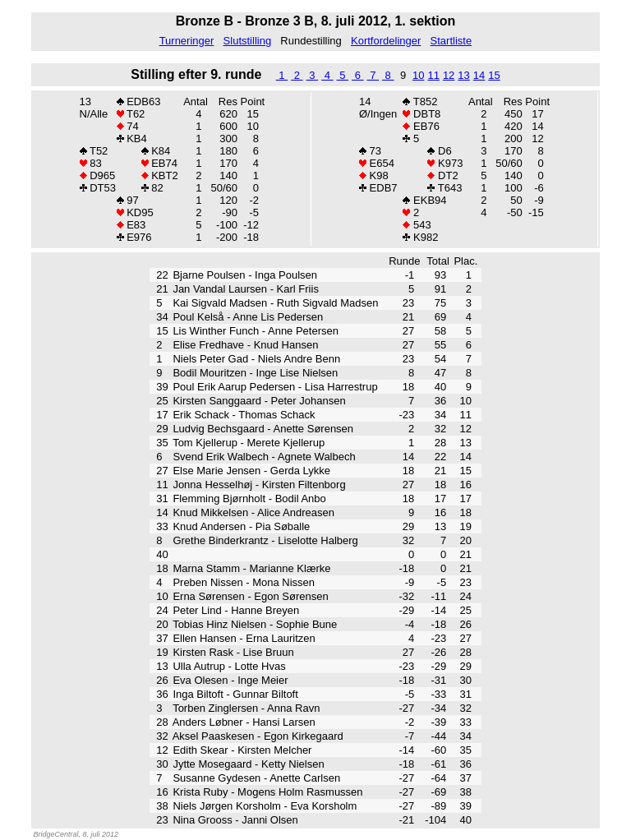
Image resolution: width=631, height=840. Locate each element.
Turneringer (187, 41)
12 (449, 75)
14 (479, 75)
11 (433, 75)
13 (463, 75)
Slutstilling (248, 41)
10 (418, 75)
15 (494, 75)
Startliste (451, 41)
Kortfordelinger (386, 41)
